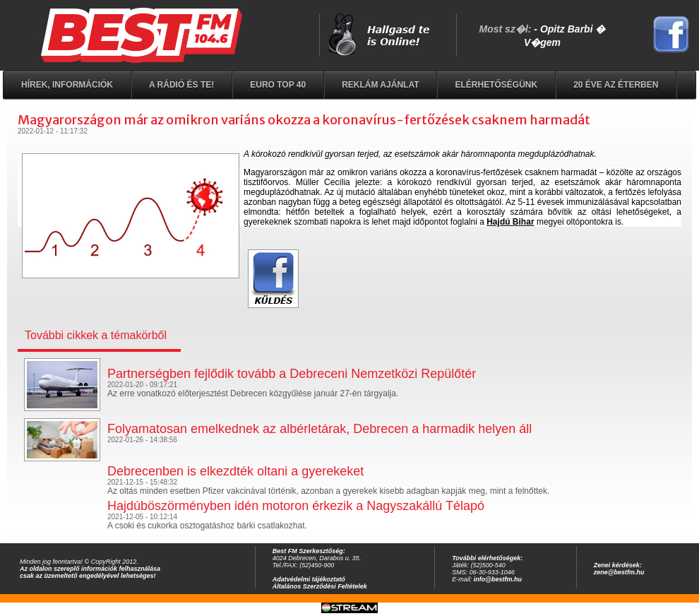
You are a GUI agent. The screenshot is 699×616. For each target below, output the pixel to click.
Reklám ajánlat (380, 85)
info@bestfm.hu (498, 579)
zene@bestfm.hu (619, 572)
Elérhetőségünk (496, 85)
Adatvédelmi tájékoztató (309, 579)
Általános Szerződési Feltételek (320, 586)
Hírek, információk (67, 85)
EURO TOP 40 (278, 85)
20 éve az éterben (616, 85)
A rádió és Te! (181, 85)
